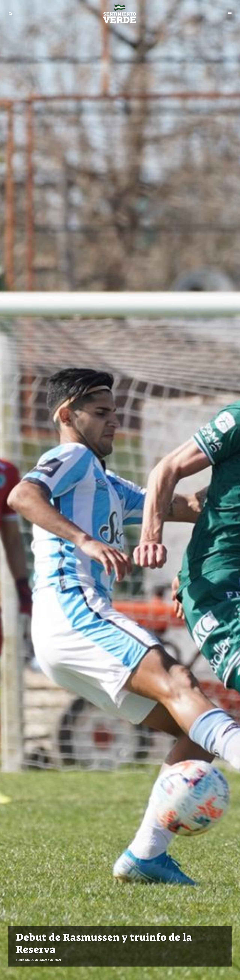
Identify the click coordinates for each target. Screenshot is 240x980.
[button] (10, 14)
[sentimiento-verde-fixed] (120, 14)
